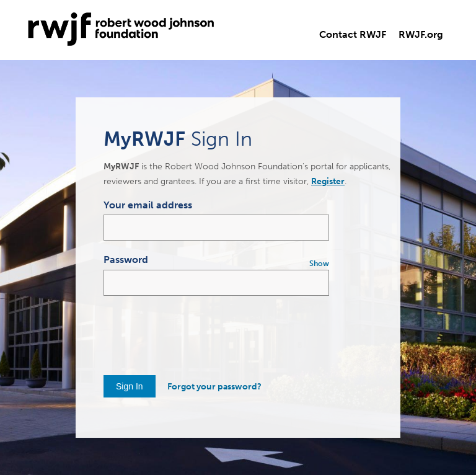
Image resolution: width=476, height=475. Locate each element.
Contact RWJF (353, 34)
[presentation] (198, 332)
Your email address (148, 205)
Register (328, 181)
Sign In (130, 386)
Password (126, 260)
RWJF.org (421, 34)
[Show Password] (318, 264)
